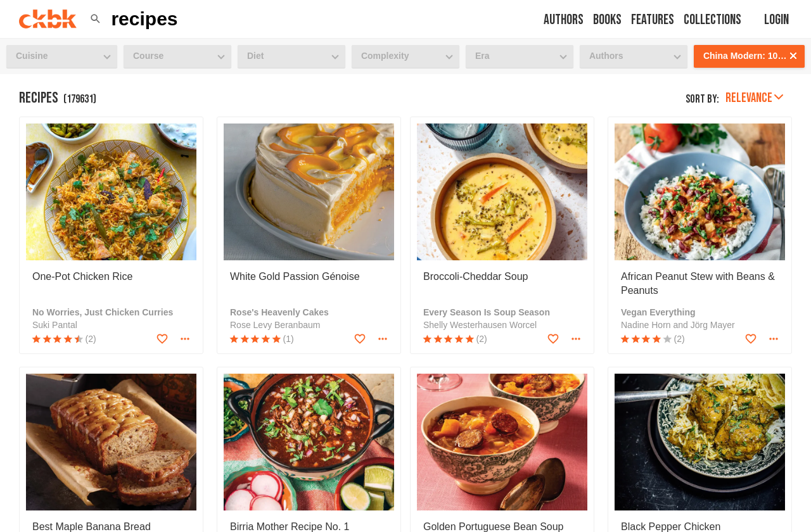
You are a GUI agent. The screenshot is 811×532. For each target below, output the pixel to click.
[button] (95, 19)
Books (607, 20)
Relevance (754, 98)
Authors (564, 20)
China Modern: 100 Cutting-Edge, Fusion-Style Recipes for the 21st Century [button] (754, 56)
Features (653, 20)
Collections (712, 20)
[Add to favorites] (162, 339)
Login (776, 20)
